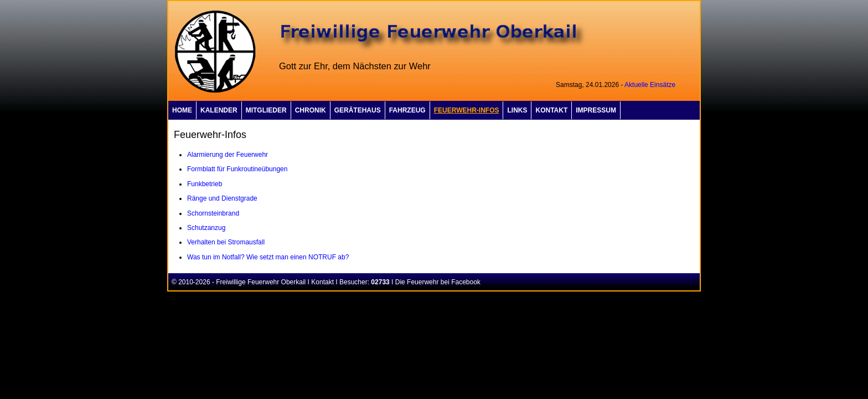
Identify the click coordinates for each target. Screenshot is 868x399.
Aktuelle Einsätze (650, 85)
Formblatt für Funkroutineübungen (237, 169)
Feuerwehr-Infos (467, 110)
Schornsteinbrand (213, 213)
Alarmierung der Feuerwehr (228, 155)
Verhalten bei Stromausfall (226, 242)
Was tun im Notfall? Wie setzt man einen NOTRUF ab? (268, 257)
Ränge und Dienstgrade (222, 198)
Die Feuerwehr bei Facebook (438, 282)
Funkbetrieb (205, 184)
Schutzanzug (206, 228)
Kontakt (322, 282)
